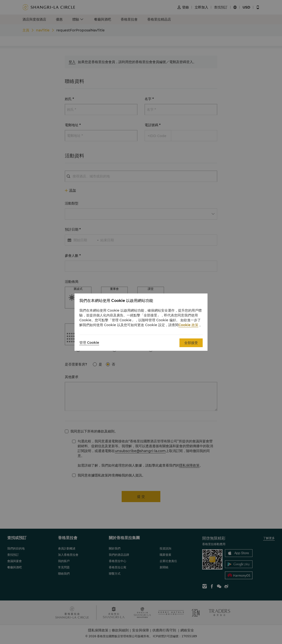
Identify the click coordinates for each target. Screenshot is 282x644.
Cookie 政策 (188, 325)
